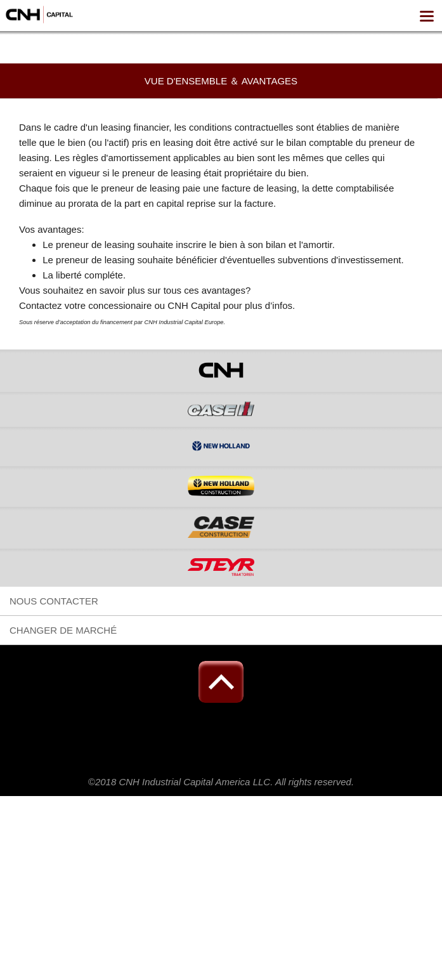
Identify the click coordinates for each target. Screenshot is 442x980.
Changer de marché (63, 630)
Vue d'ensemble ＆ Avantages (221, 81)
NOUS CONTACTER (54, 601)
